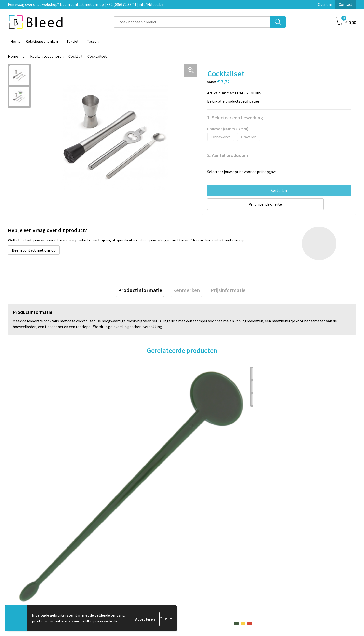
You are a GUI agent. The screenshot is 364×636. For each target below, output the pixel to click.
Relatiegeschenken (42, 41)
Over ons (325, 4)
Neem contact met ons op (34, 250)
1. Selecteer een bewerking (235, 118)
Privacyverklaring (289, 560)
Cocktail (75, 56)
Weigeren (166, 619)
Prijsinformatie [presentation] (225, 291)
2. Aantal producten (228, 155)
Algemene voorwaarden (294, 545)
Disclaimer (283, 567)
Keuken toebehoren (47, 56)
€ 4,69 (112, 470)
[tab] (144, 291)
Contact (346, 4)
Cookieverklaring (289, 552)
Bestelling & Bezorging (208, 552)
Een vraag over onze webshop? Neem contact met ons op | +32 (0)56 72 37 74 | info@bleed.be (86, 4)
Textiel (72, 41)
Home (15, 41)
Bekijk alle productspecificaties (235, 101)
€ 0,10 (25, 462)
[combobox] (192, 22)
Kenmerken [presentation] (186, 291)
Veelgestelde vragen (119, 552)
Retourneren (199, 567)
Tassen (93, 41)
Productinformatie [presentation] (144, 291)
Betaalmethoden (202, 560)
